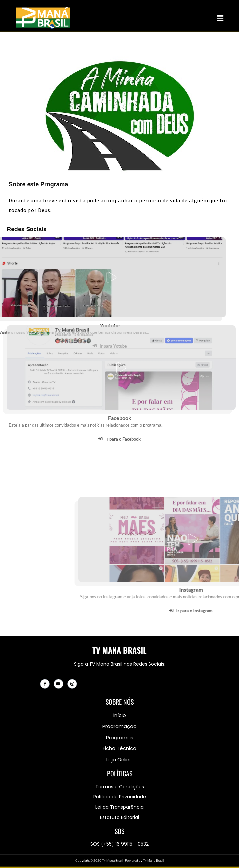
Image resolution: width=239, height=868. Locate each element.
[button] (220, 18)
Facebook (120, 376)
